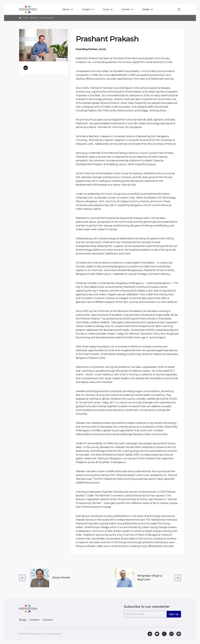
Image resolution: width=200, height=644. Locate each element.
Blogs (23, 620)
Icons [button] (106, 9)
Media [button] (146, 9)
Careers (34, 620)
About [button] (66, 9)
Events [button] (126, 9)
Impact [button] (86, 9)
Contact (48, 620)
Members (34, 18)
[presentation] (22, 578)
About (25, 18)
